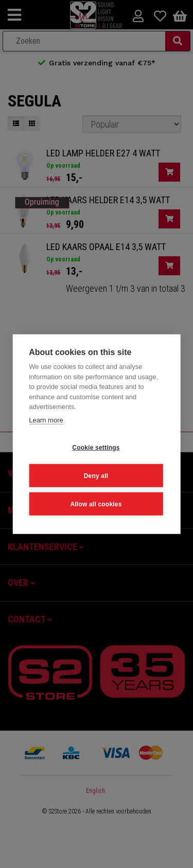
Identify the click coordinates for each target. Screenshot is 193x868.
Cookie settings (96, 447)
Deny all (96, 475)
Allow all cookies (96, 504)
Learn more (46, 420)
